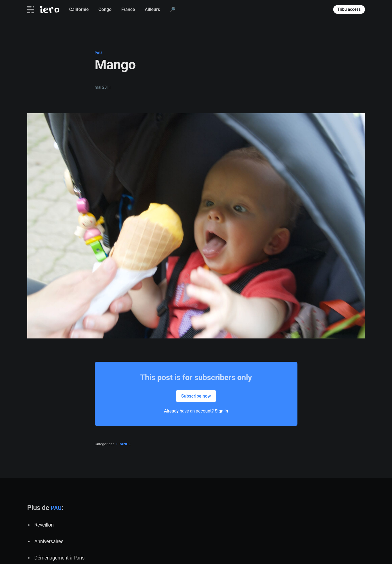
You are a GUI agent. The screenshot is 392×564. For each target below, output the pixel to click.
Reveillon (44, 525)
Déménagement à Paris (59, 558)
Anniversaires (49, 541)
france (124, 444)
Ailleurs (152, 9)
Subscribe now (196, 396)
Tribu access (349, 9)
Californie (79, 9)
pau (98, 53)
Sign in (221, 411)
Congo (105, 9)
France (128, 9)
